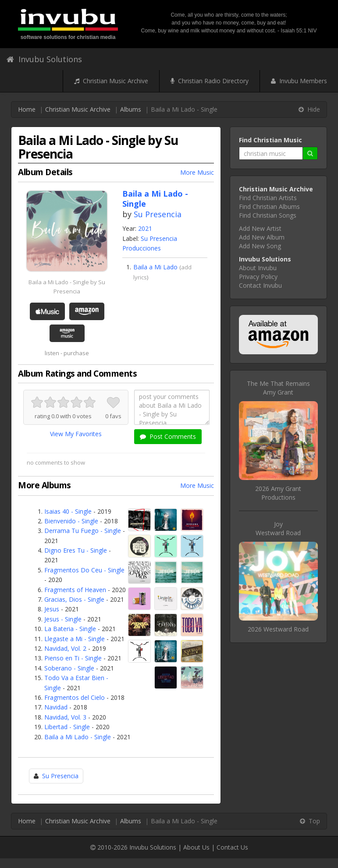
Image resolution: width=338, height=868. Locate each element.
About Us (196, 847)
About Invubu (258, 268)
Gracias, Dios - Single (74, 599)
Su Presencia (158, 214)
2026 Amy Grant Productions (278, 493)
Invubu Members (299, 81)
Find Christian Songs (268, 215)
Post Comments (168, 436)
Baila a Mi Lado (155, 267)
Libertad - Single (67, 727)
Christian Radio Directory (210, 81)
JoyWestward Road (278, 528)
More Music (197, 172)
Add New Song (260, 246)
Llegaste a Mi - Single (75, 639)
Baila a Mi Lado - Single (78, 737)
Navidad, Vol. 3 (65, 717)
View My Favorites (76, 434)
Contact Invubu (260, 285)
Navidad (56, 707)
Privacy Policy (258, 277)
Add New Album (262, 237)
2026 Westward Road (278, 629)
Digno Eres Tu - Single (76, 550)
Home (27, 109)
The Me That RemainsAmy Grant (278, 388)
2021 (145, 228)
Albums (131, 109)
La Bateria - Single (70, 629)
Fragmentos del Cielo (75, 697)
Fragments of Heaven (75, 590)
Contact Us (232, 847)
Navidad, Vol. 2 (65, 648)
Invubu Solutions (44, 59)
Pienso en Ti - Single (73, 658)
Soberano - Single (69, 668)
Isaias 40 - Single (68, 511)
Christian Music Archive (111, 81)
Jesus (52, 609)
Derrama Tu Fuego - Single (83, 531)
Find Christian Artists (268, 198)
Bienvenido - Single (71, 521)
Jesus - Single (63, 619)
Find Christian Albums (269, 206)
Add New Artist (260, 228)
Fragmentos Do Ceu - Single (84, 570)
